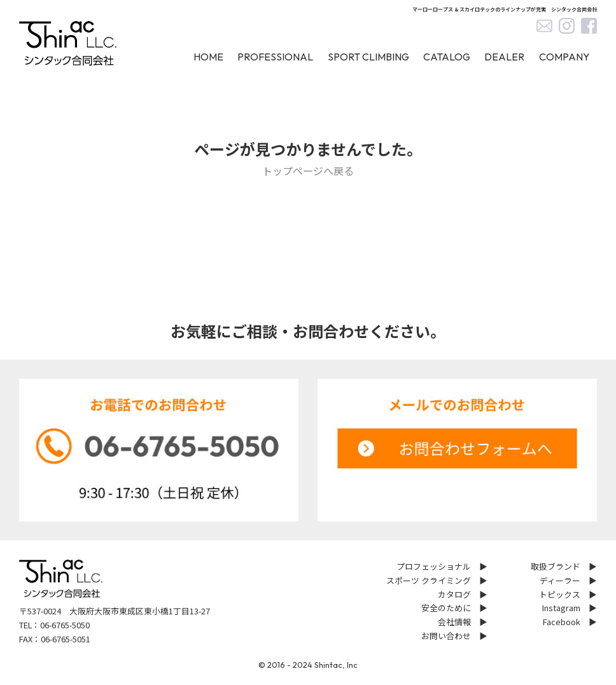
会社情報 (454, 622)
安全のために (446, 608)
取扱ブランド (556, 566)
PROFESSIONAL (275, 57)
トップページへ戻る (308, 171)
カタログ (454, 594)
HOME (208, 57)
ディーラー (560, 580)
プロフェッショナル (434, 566)
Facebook (562, 622)
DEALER (504, 57)
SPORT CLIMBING (368, 57)
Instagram (561, 608)
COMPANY (564, 57)
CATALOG (447, 57)
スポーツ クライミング (429, 580)
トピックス (560, 594)
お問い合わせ (446, 636)
